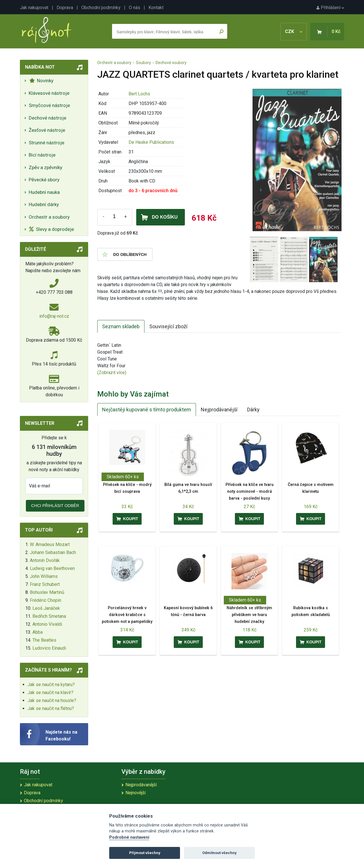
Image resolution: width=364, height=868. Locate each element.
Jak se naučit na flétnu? (51, 708)
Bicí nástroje (42, 155)
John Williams (44, 576)
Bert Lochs (139, 94)
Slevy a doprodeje (52, 229)
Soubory (143, 63)
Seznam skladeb (121, 326)
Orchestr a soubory (49, 217)
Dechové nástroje (47, 118)
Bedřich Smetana (49, 616)
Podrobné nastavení (129, 837)
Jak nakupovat (34, 8)
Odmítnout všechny (219, 853)
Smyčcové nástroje (49, 105)
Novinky (41, 81)
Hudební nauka (44, 192)
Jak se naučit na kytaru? (51, 685)
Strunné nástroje (46, 143)
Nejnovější (136, 793)
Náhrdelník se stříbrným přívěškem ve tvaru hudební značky (249, 615)
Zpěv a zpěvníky (45, 167)
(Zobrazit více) (112, 373)
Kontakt (156, 8)
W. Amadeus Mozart (50, 544)
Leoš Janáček (46, 608)
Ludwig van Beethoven (52, 568)
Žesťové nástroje (47, 130)
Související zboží (168, 326)
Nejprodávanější (219, 410)
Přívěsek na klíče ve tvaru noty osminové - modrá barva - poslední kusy (250, 492)
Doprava (65, 8)
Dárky (253, 410)
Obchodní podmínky (101, 8)
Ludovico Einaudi (49, 648)
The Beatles (44, 640)
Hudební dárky (44, 204)
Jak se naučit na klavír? (50, 692)
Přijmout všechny (145, 853)
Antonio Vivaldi (47, 624)
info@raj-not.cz (54, 316)
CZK (294, 31)
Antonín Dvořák (45, 560)
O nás (135, 8)
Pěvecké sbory (44, 180)
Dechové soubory (171, 63)
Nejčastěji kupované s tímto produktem (147, 410)
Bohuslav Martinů (47, 592)
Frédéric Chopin (45, 600)
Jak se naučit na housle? (52, 700)
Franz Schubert (45, 584)
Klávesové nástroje (49, 93)
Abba (38, 632)
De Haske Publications (151, 142)
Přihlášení (330, 8)
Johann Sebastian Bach (53, 552)
